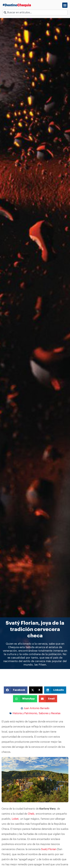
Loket (15, 819)
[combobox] (35, 13)
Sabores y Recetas (50, 713)
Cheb (31, 814)
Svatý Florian (49, 849)
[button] (65, 5)
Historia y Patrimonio (25, 713)
